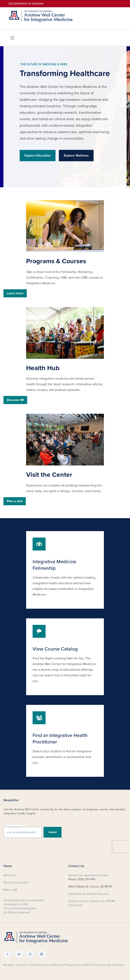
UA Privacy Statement (17, 912)
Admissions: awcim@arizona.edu (88, 875)
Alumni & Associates (16, 883)
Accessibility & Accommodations (24, 900)
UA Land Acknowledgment (20, 908)
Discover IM (15, 400)
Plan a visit (15, 501)
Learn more (15, 293)
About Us (9, 875)
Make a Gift (10, 890)
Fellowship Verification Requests (89, 894)
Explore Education (38, 156)
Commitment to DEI (15, 904)
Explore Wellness (76, 156)
